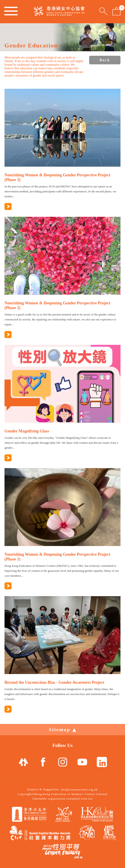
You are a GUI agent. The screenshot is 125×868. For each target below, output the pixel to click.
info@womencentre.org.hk (79, 790)
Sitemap (63, 730)
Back (105, 60)
